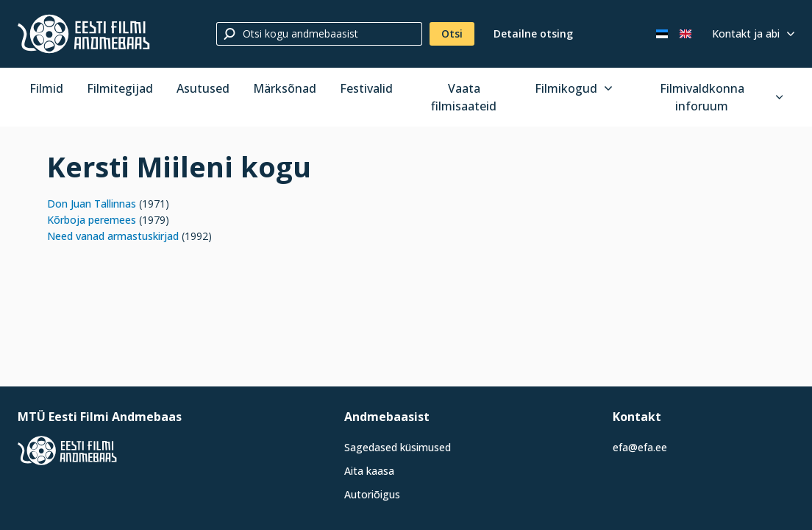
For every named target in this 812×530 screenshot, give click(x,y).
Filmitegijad (120, 88)
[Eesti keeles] (662, 34)
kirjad (166, 236)
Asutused (203, 88)
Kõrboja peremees (92, 220)
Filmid (46, 88)
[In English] (685, 34)
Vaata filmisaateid (464, 97)
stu (140, 236)
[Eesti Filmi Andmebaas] (84, 34)
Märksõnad (285, 88)
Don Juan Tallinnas (92, 204)
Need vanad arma (90, 236)
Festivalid (366, 88)
